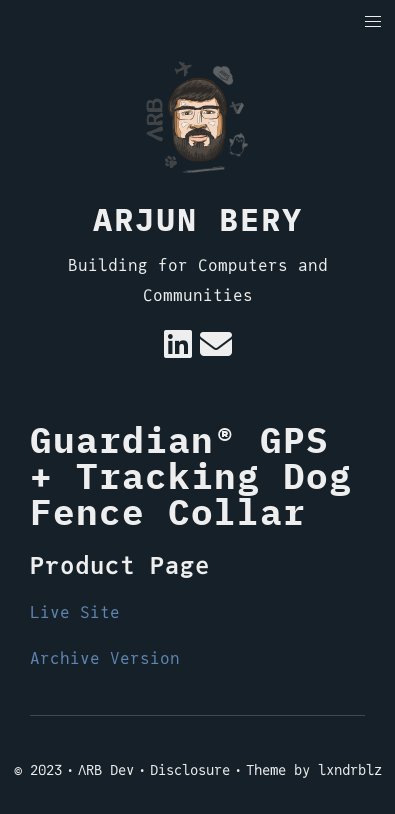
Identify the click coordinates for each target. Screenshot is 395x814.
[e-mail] (216, 350)
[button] (373, 22)
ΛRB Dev (106, 770)
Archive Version (105, 658)
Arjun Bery (198, 219)
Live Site (75, 612)
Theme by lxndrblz (314, 770)
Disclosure (190, 770)
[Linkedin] (178, 350)
